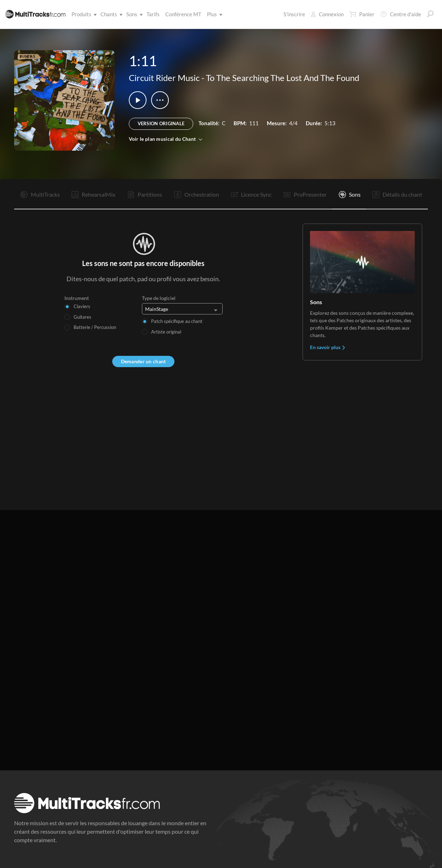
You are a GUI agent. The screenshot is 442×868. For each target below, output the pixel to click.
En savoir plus (328, 347)
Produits (83, 14)
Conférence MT (183, 14)
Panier (362, 14)
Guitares (82, 317)
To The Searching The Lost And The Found (283, 78)
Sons (133, 14)
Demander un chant (143, 361)
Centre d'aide (401, 14)
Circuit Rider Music (164, 78)
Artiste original (166, 332)
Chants (110, 14)
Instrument (77, 298)
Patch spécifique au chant (177, 321)
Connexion (327, 14)
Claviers (82, 306)
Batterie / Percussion (95, 327)
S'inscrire (294, 14)
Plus (213, 14)
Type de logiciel (159, 298)
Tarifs (153, 14)
